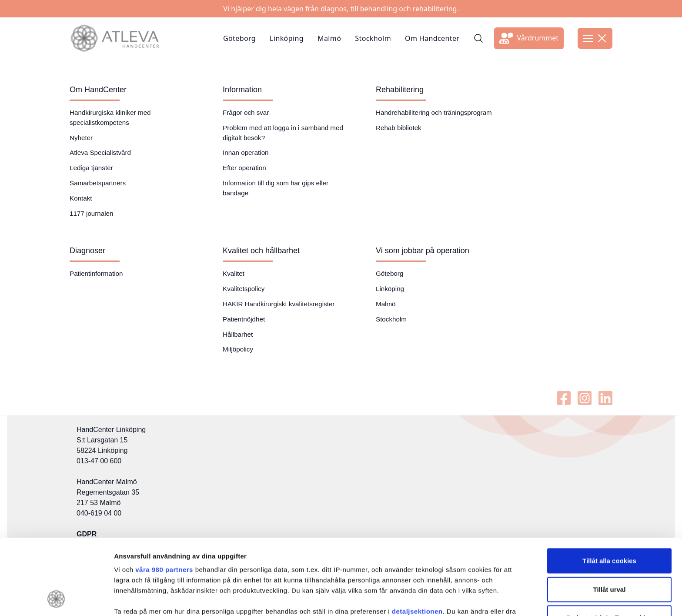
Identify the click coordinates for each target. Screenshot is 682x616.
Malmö (329, 38)
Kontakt (81, 198)
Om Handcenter (432, 38)
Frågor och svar (246, 112)
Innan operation (246, 152)
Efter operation (244, 168)
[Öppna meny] (595, 38)
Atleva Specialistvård (100, 152)
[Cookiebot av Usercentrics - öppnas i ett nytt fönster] (56, 600)
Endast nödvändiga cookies (609, 548)
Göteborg (239, 38)
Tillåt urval (610, 520)
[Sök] (478, 38)
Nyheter (81, 138)
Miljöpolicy (238, 349)
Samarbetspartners (98, 183)
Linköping (287, 38)
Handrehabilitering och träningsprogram (434, 112)
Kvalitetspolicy (244, 289)
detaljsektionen (417, 542)
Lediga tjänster (91, 168)
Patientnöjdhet (244, 319)
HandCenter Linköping (111, 430)
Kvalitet (234, 273)
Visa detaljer (473, 600)
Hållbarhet (238, 334)
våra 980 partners (164, 500)
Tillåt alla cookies (609, 491)
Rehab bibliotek (399, 128)
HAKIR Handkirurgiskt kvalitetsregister (279, 304)
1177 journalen (92, 213)
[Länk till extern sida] (529, 38)
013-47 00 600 (99, 461)
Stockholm (373, 38)
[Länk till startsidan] (115, 38)
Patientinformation (96, 273)
